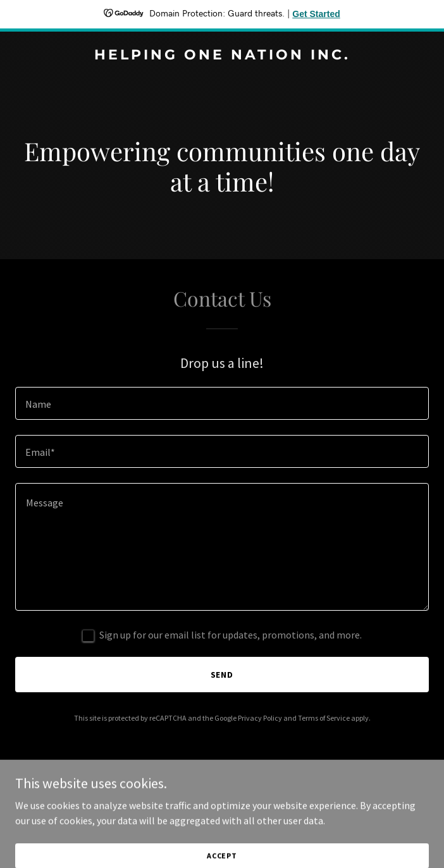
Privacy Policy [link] (260, 718)
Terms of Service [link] (324, 718)
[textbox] (222, 403)
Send (222, 675)
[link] (222, 56)
